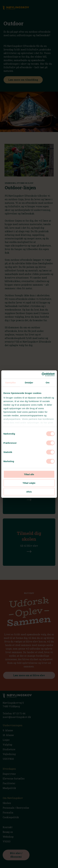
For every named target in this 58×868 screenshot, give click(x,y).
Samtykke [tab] (10, 383)
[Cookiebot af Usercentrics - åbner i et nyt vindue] (42, 374)
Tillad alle (29, 474)
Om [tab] (48, 383)
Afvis (29, 492)
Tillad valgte (29, 483)
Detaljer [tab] (29, 383)
